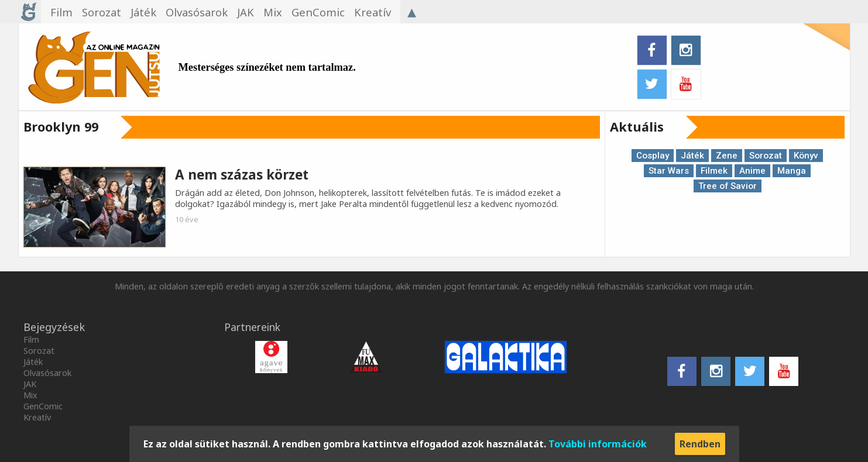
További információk (598, 444)
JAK (30, 384)
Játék (692, 156)
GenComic (43, 406)
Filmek (714, 171)
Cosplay (653, 156)
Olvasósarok (47, 373)
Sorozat (766, 156)
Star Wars (669, 171)
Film (31, 339)
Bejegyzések (54, 327)
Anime (752, 171)
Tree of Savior (728, 186)
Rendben (700, 444)
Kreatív (37, 417)
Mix (30, 395)
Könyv (806, 156)
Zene (727, 156)
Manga (792, 171)
